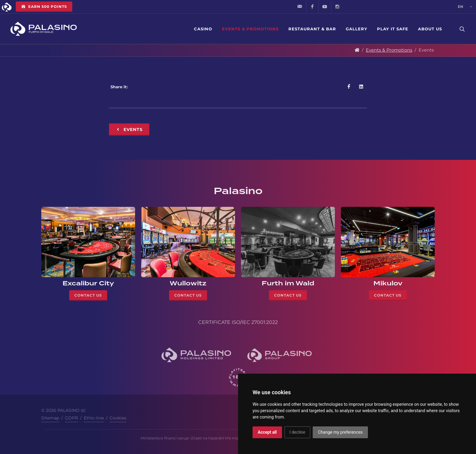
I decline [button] (297, 432)
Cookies (118, 418)
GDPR (71, 418)
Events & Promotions (250, 29)
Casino (203, 29)
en (465, 7)
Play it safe (393, 29)
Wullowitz (188, 283)
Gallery (357, 29)
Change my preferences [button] (340, 432)
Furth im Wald (288, 283)
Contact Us (88, 295)
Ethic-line (94, 418)
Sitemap (50, 418)
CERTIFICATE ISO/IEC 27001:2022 (238, 322)
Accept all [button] (267, 432)
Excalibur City (88, 283)
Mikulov (388, 283)
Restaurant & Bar (312, 29)
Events (129, 129)
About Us (430, 29)
